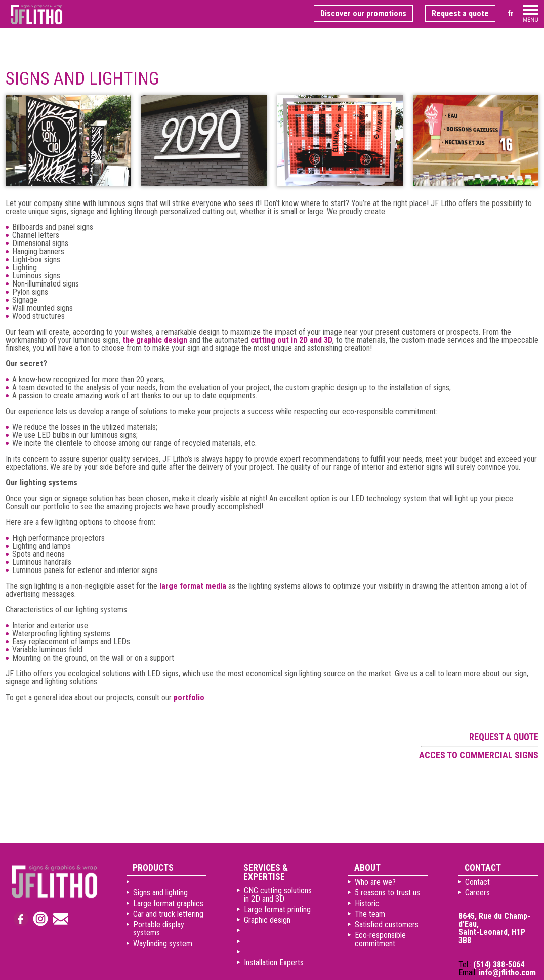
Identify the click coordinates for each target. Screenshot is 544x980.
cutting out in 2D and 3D (291, 340)
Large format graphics (168, 903)
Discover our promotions (363, 13)
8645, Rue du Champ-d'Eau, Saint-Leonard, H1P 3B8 (494, 928)
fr (511, 13)
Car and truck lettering (168, 914)
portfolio (189, 697)
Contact (477, 882)
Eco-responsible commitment (380, 939)
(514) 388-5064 (499, 965)
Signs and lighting (160, 893)
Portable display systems (159, 929)
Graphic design (267, 920)
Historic (367, 903)
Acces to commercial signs (479, 755)
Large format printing (277, 909)
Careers (477, 893)
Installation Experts (274, 963)
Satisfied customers (387, 925)
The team (370, 914)
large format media (193, 586)
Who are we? (375, 882)
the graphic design (155, 340)
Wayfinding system (163, 943)
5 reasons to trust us (387, 893)
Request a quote (460, 13)
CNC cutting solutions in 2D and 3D (278, 895)
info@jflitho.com (507, 973)
